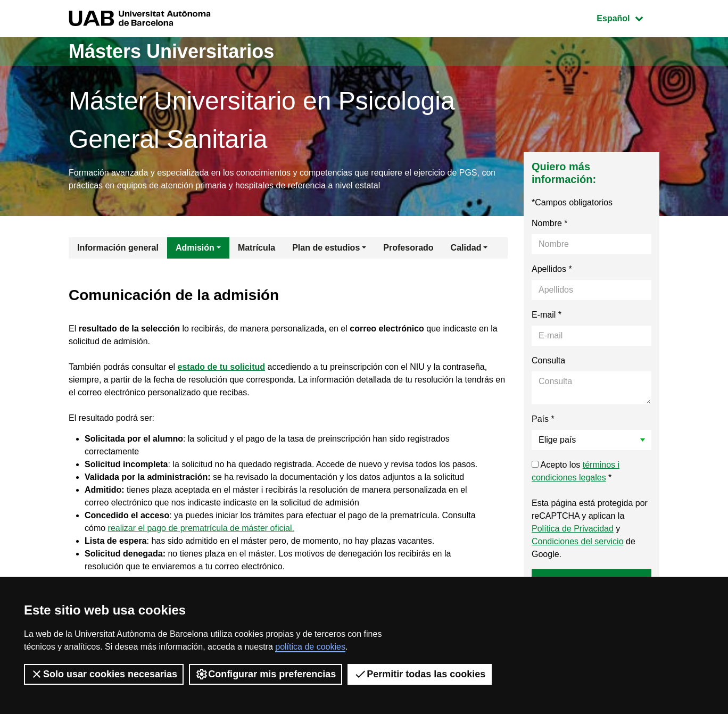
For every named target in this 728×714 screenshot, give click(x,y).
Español (628, 17)
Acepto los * (576, 471)
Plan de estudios (326, 248)
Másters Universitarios (171, 51)
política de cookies (310, 647)
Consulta (548, 360)
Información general (118, 248)
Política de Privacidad (573, 529)
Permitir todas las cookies (420, 674)
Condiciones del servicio (578, 541)
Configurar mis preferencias (266, 674)
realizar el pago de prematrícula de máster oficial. (201, 528)
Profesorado (408, 248)
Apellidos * (552, 269)
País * (543, 419)
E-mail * (547, 315)
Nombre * (550, 223)
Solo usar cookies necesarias (104, 674)
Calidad (466, 248)
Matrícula (257, 248)
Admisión (195, 248)
